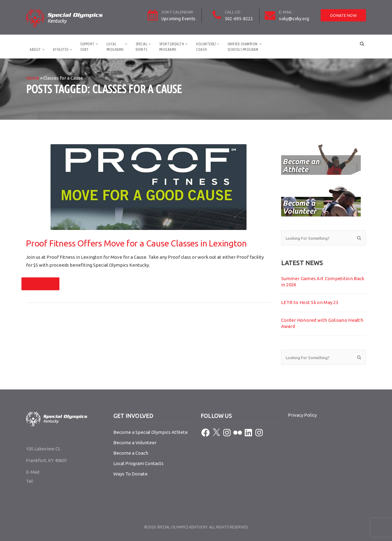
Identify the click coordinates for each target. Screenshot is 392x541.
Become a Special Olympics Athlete (151, 432)
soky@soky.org (294, 19)
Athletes (61, 49)
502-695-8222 (239, 19)
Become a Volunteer (135, 443)
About (35, 49)
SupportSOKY (87, 47)
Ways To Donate (130, 474)
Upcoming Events (178, 19)
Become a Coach (131, 453)
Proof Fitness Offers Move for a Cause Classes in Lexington (136, 243)
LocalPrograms (115, 47)
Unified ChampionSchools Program (243, 47)
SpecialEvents (142, 47)
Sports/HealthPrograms (172, 47)
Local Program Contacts (138, 463)
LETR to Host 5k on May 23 (310, 302)
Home (33, 78)
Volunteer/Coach (206, 47)
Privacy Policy (302, 415)
